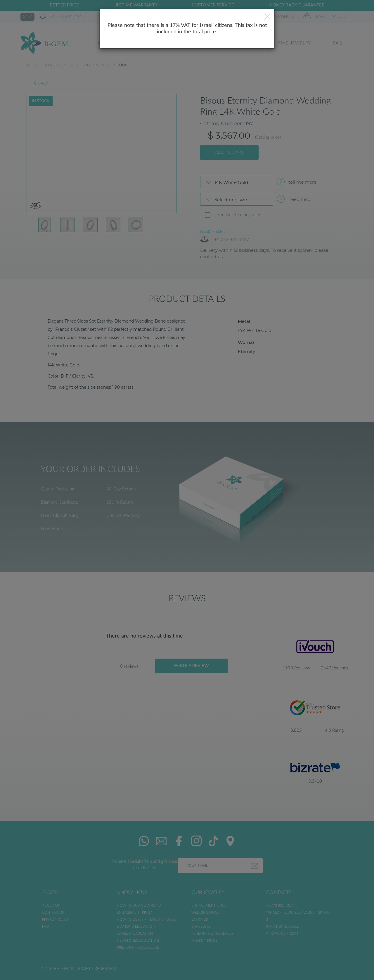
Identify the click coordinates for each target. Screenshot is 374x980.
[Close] (267, 17)
